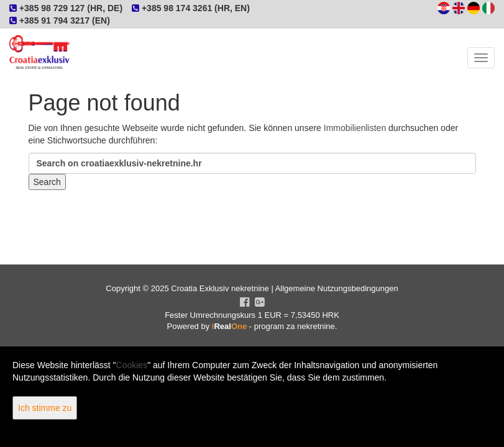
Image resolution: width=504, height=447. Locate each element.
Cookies (132, 365)
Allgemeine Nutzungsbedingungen (337, 288)
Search (47, 182)
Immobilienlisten (355, 128)
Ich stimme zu (45, 408)
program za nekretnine (295, 326)
